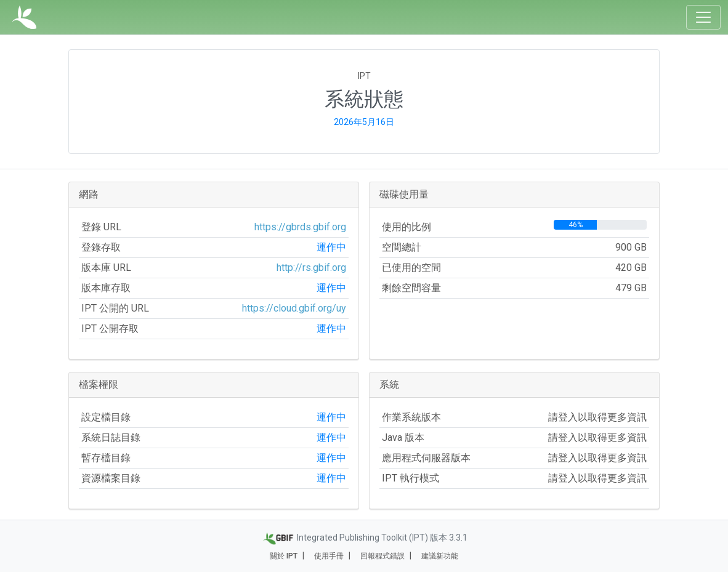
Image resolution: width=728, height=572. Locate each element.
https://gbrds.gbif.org (300, 227)
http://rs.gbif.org (311, 268)
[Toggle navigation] (703, 17)
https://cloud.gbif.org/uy (294, 308)
